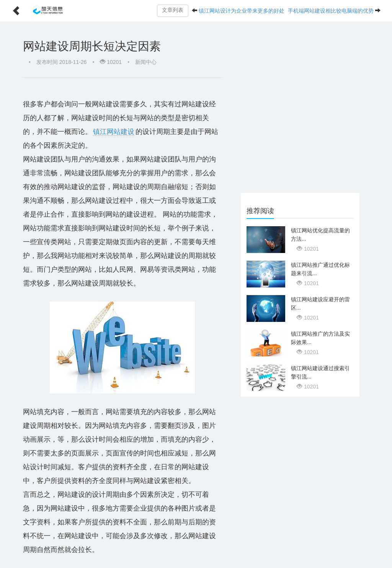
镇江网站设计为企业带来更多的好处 (242, 11)
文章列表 (173, 10)
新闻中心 (146, 62)
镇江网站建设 (114, 132)
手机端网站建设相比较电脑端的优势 (331, 11)
